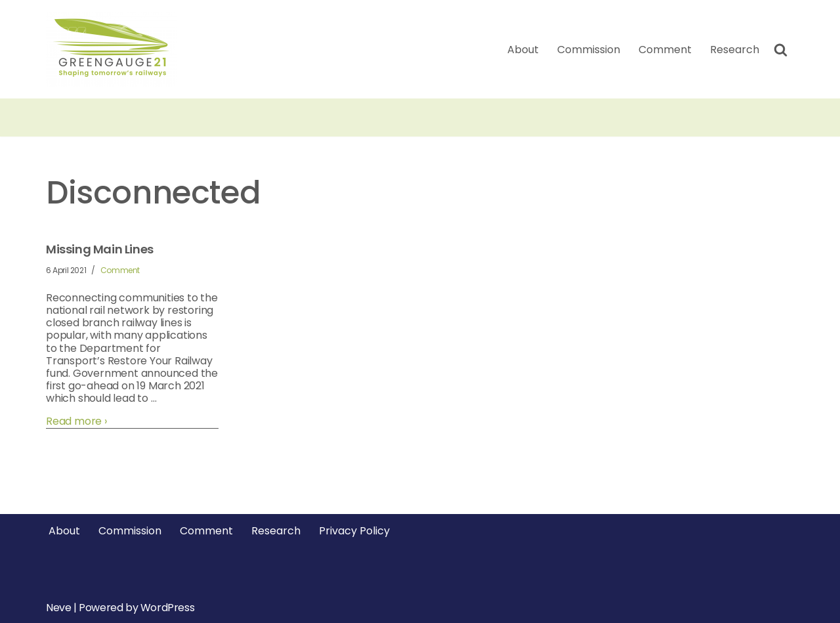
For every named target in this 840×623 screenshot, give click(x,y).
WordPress (167, 608)
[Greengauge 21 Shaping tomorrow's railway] (115, 49)
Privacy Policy (354, 531)
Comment (665, 50)
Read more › (76, 421)
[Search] (781, 50)
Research (735, 50)
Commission (589, 50)
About (523, 50)
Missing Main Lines (100, 249)
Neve (58, 608)
